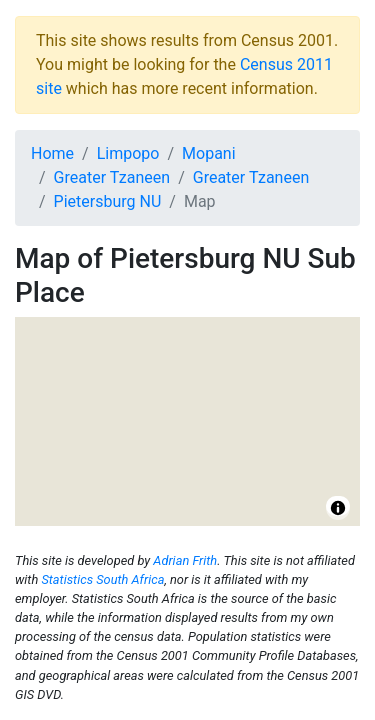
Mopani (209, 153)
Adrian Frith (185, 560)
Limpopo (128, 153)
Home (52, 153)
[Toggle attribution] (338, 508)
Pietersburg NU (108, 201)
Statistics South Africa (102, 579)
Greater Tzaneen (112, 177)
